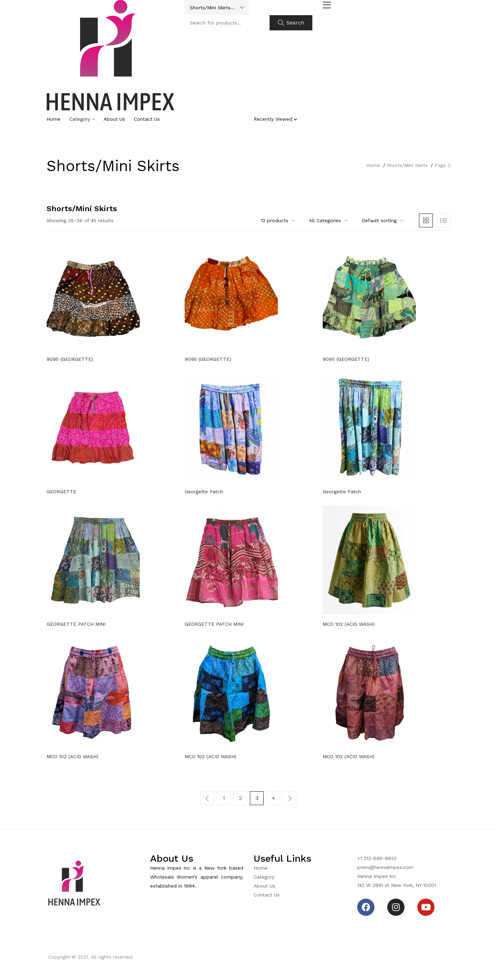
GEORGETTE (61, 492)
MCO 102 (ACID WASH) (349, 624)
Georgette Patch (204, 492)
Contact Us (147, 119)
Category (82, 119)
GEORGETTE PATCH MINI (76, 624)
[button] (217, 8)
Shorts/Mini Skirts (407, 165)
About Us (114, 119)
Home (53, 119)
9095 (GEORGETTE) (70, 359)
